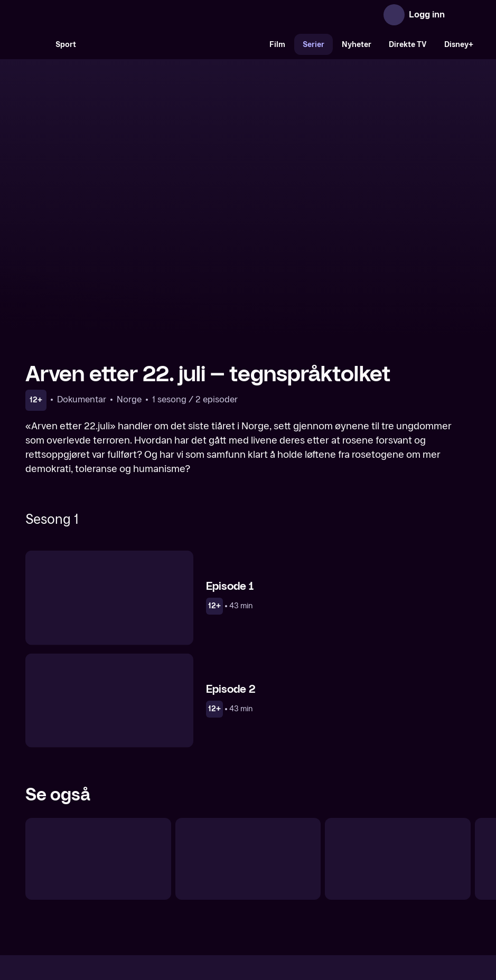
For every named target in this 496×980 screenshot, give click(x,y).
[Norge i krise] (398, 747)
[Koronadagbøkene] (98, 747)
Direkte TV (408, 45)
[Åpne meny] (460, 15)
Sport (66, 45)
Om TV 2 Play (139, 888)
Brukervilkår (308, 888)
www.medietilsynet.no (312, 924)
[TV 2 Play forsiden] (105, 15)
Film (277, 45)
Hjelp (265, 888)
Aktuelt (188, 888)
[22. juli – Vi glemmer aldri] (248, 747)
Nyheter (357, 45)
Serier (313, 45)
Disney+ (459, 45)
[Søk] (36, 44)
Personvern (362, 888)
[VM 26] (173, 44)
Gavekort (229, 888)
